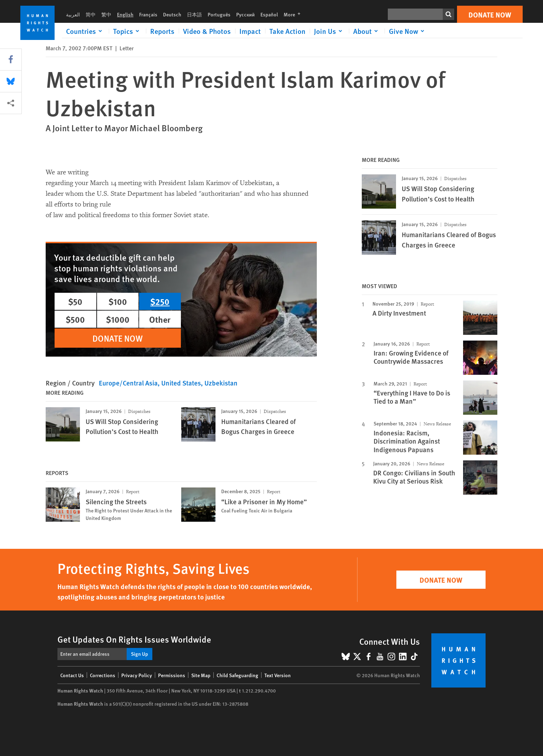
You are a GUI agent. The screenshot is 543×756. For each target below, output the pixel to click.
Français (148, 14)
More (294, 14)
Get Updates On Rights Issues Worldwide (134, 639)
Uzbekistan (221, 383)
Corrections (103, 675)
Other (160, 319)
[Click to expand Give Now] (408, 31)
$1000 (118, 319)
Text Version (278, 675)
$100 (118, 301)
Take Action (287, 31)
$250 (160, 301)
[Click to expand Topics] (127, 31)
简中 (91, 14)
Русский (245, 14)
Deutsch (172, 14)
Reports (162, 31)
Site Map (201, 675)
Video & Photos (207, 31)
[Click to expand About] (367, 31)
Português (219, 14)
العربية (73, 14)
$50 (75, 301)
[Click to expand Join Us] (329, 31)
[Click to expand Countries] (85, 31)
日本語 (194, 14)
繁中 (106, 14)
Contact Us (72, 675)
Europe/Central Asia (128, 383)
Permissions (172, 675)
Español (269, 14)
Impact (250, 31)
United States (181, 383)
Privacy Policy (137, 675)
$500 (75, 319)
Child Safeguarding (237, 675)
